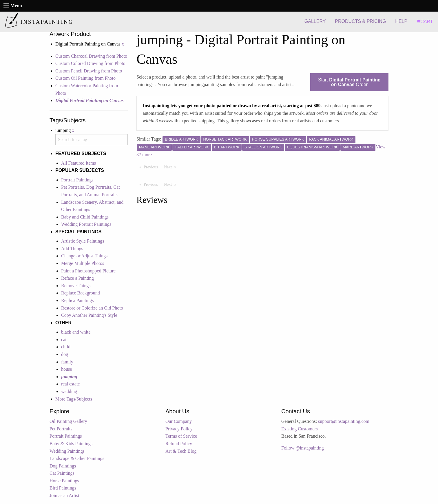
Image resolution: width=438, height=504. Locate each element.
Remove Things (76, 286)
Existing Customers (300, 429)
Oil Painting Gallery (68, 421)
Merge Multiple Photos (83, 263)
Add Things (72, 249)
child (66, 347)
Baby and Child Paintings (85, 217)
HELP (401, 21)
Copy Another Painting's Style (89, 315)
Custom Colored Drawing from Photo (90, 63)
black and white (76, 332)
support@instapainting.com (344, 421)
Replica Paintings (77, 300)
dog (65, 354)
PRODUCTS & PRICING (360, 21)
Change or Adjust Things (84, 256)
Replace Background (81, 293)
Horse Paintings (64, 481)
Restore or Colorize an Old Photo (92, 308)
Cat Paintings (62, 473)
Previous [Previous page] (152, 167)
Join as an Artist (64, 495)
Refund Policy (179, 444)
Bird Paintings (63, 488)
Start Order (349, 82)
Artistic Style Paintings (83, 241)
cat (64, 340)
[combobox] (92, 140)
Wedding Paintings (67, 451)
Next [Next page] (171, 167)
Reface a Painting (77, 278)
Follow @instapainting (303, 448)
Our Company (179, 421)
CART (425, 22)
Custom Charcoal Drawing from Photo (91, 56)
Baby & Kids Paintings (71, 444)
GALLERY (315, 21)
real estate (70, 384)
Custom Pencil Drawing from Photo (89, 71)
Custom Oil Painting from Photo (85, 78)
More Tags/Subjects (74, 399)
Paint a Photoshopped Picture (88, 271)
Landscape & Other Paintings (77, 458)
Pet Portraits (61, 429)
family (67, 362)
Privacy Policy (179, 429)
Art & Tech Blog (181, 451)
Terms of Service (181, 436)
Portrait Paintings (77, 180)
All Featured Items (79, 163)
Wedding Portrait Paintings (86, 224)
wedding (69, 391)
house (66, 369)
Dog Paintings (63, 466)
